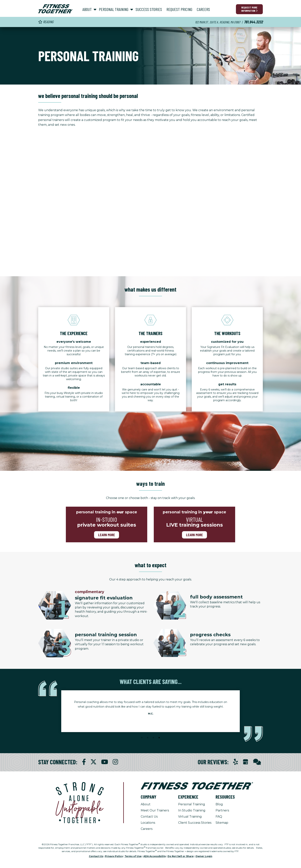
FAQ (219, 817)
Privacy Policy (114, 856)
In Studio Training (192, 810)
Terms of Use (133, 856)
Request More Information (249, 9)
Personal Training (192, 804)
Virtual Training (190, 817)
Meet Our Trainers (155, 810)
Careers (147, 829)
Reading (46, 22)
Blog (219, 804)
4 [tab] (159, 738)
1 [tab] (142, 738)
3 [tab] (153, 738)
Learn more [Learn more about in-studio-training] (107, 535)
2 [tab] (148, 738)
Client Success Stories (195, 823)
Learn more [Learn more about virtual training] (194, 535)
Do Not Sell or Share (181, 856)
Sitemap (222, 823)
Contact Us (149, 817)
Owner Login (204, 856)
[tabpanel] (150, 709)
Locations (148, 823)
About (146, 804)
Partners (222, 810)
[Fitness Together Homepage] (55, 9)
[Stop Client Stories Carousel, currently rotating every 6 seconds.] (150, 743)
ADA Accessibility (155, 856)
